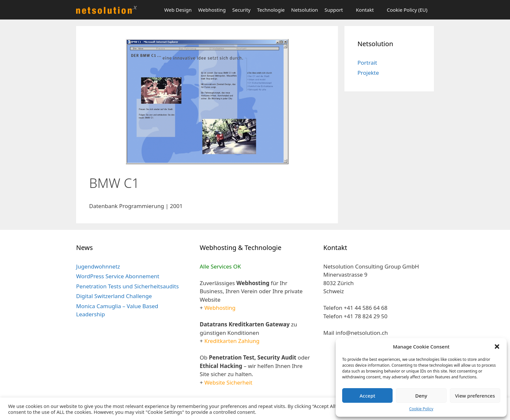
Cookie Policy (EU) (407, 10)
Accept (368, 396)
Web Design (178, 10)
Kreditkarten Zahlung (232, 341)
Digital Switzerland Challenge (114, 296)
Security (241, 10)
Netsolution (304, 10)
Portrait (367, 63)
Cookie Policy (421, 409)
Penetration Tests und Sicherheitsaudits (127, 286)
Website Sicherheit (228, 382)
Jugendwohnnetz (98, 266)
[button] (497, 347)
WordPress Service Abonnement (118, 276)
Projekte (368, 73)
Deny (421, 396)
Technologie (271, 10)
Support (334, 10)
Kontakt (365, 10)
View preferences (475, 396)
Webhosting (212, 10)
